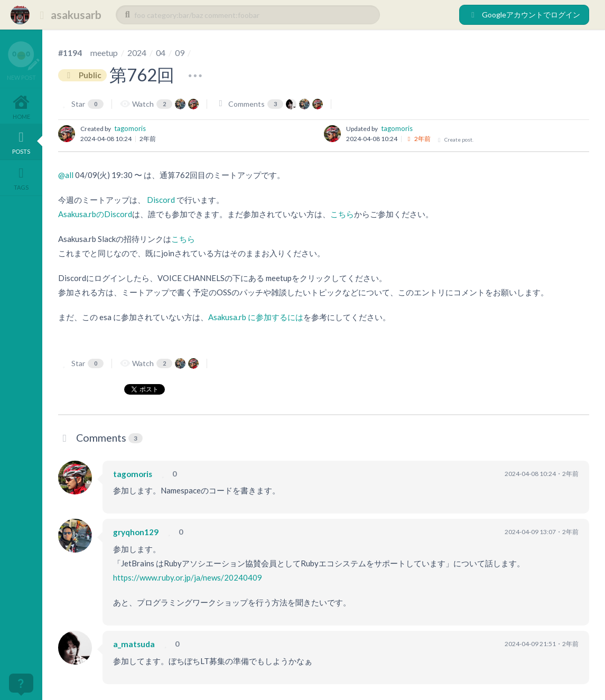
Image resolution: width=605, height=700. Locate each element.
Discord (161, 200)
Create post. (455, 140)
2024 (137, 53)
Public (82, 75)
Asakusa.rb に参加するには (256, 317)
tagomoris (130, 128)
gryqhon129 (136, 532)
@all (66, 175)
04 (161, 53)
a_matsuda (134, 644)
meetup (104, 53)
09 (180, 53)
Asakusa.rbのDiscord (95, 214)
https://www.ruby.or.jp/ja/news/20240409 (188, 577)
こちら (342, 214)
